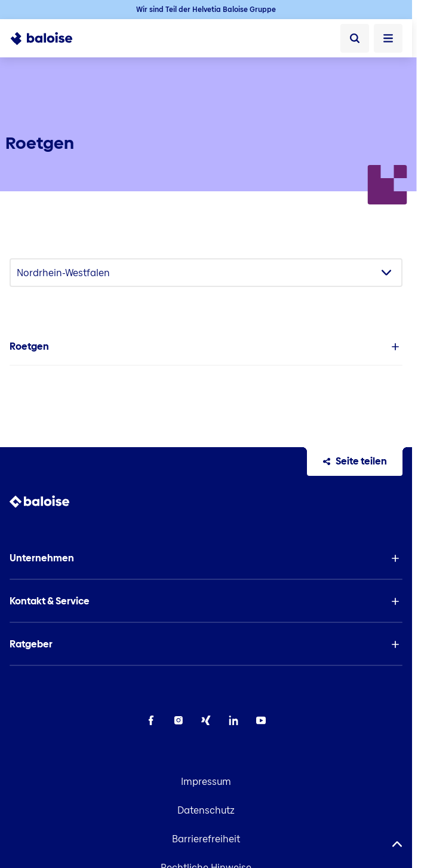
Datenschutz (206, 810)
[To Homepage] (48, 38)
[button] (206, 347)
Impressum (206, 782)
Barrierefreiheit (206, 839)
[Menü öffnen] (388, 38)
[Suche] (355, 38)
